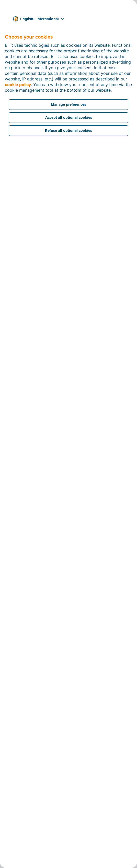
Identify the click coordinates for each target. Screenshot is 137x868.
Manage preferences (68, 104)
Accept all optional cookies (69, 117)
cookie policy (18, 85)
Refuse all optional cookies (68, 130)
